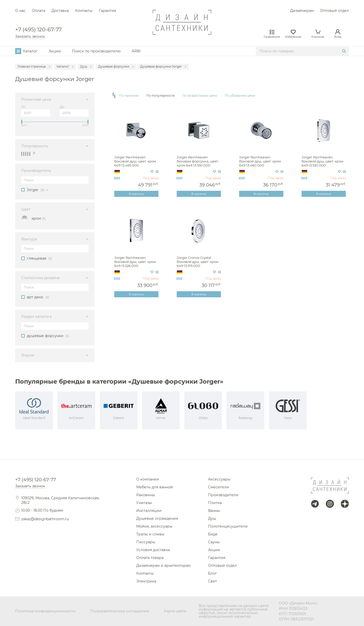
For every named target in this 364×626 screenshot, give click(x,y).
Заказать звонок (30, 36)
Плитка (215, 503)
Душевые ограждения (157, 518)
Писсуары (146, 542)
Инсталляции (149, 511)
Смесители (219, 487)
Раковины (146, 495)
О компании (148, 479)
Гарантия (107, 11)
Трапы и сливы (150, 534)
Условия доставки (153, 550)
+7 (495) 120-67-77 (38, 30)
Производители (223, 495)
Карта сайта (175, 611)
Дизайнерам (302, 11)
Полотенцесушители (228, 526)
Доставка (60, 11)
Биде (213, 534)
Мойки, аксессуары (154, 526)
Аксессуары (219, 479)
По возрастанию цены (200, 96)
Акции (55, 51)
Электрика (146, 581)
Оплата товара (150, 558)
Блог (212, 573)
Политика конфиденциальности (45, 611)
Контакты (84, 11)
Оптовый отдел (334, 11)
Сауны (214, 542)
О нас (20, 11)
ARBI (136, 51)
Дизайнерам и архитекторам (163, 566)
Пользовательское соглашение (120, 611)
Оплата (39, 11)
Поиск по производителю (96, 51)
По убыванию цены (240, 96)
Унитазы (144, 503)
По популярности (161, 96)
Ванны (214, 511)
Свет (212, 581)
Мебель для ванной (155, 487)
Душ (212, 518)
